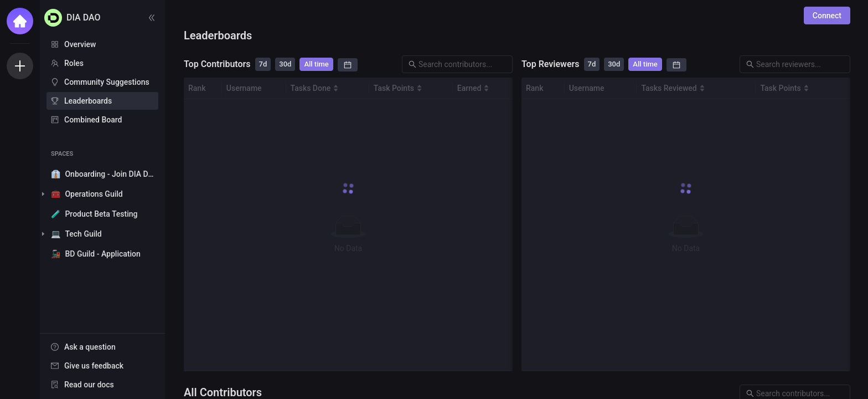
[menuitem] (102, 44)
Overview (80, 44)
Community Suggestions (107, 82)
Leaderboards (88, 101)
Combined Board (93, 120)
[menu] (102, 83)
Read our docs (89, 385)
